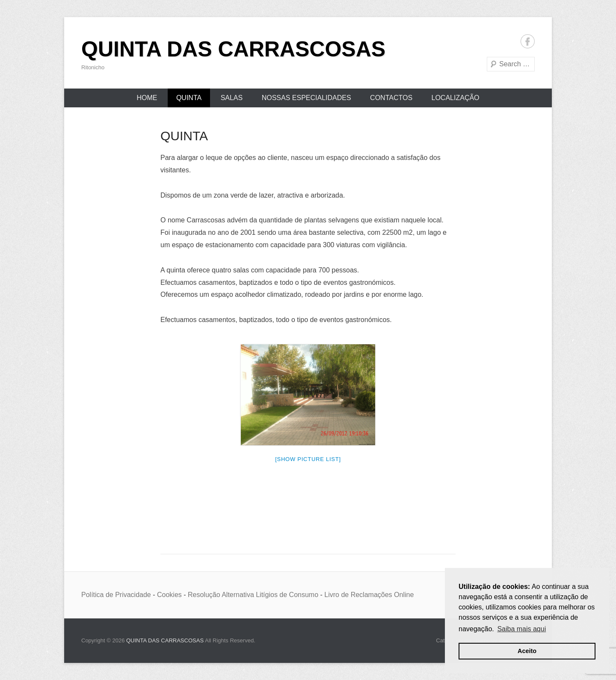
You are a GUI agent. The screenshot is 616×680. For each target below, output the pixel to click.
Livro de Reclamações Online (369, 595)
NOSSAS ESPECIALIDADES (307, 98)
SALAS (232, 98)
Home (147, 98)
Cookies (169, 595)
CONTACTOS (391, 98)
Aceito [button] (527, 651)
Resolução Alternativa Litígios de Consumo (253, 595)
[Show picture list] (308, 459)
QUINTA (189, 98)
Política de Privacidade (116, 595)
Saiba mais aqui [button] (521, 629)
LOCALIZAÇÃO (456, 98)
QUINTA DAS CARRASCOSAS (233, 49)
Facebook (528, 41)
